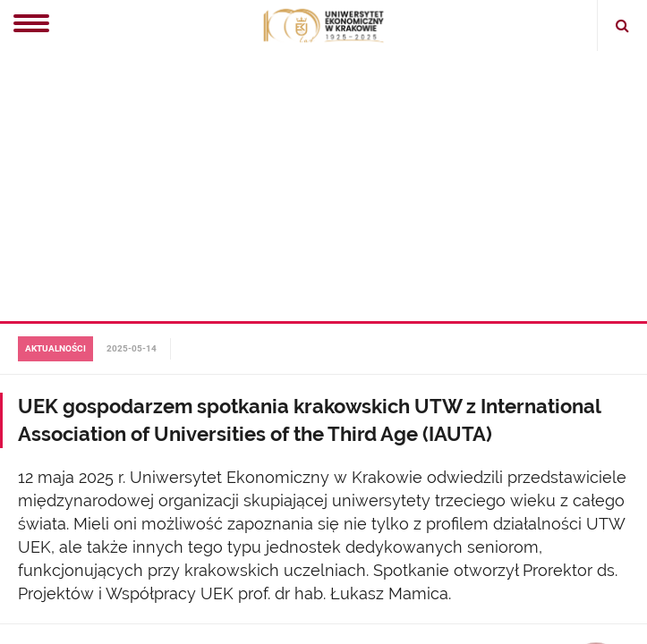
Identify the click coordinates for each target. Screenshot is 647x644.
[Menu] (31, 25)
